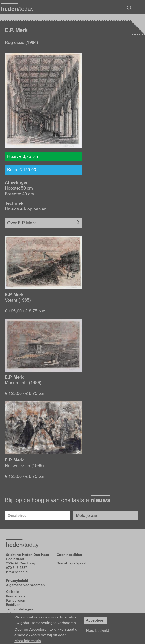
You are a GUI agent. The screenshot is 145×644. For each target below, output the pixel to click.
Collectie (13, 592)
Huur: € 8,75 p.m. (24, 156)
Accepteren (96, 623)
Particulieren (16, 600)
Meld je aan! (88, 515)
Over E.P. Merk (22, 223)
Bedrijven (13, 605)
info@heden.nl (17, 572)
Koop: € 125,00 (22, 170)
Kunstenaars (16, 596)
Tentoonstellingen (19, 609)
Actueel (12, 613)
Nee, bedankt (97, 633)
